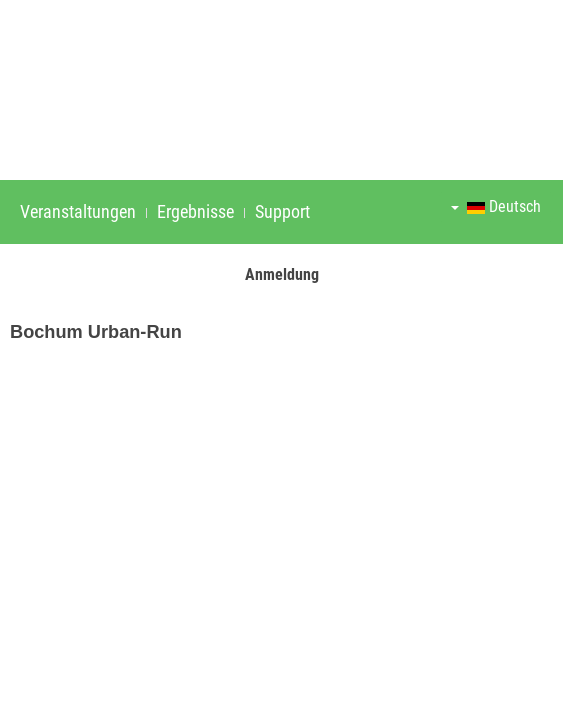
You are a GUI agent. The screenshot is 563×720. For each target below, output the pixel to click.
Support (282, 211)
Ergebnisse (195, 211)
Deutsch (496, 206)
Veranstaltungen (78, 211)
